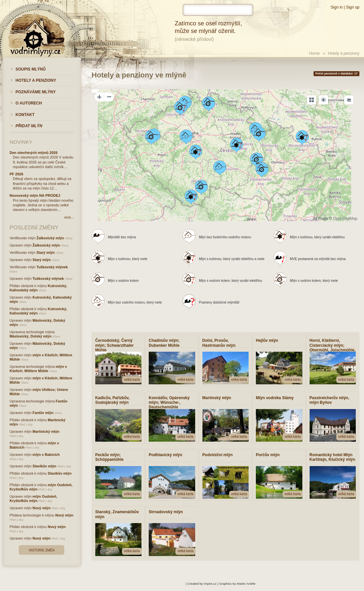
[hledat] (218, 10)
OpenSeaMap (345, 219)
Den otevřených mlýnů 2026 (34, 153)
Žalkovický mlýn (50, 238)
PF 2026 (16, 174)
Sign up (353, 7)
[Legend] (349, 100)
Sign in (337, 7)
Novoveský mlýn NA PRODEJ (35, 195)
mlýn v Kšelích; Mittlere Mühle (38, 369)
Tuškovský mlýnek (52, 267)
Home (315, 53)
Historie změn (42, 550)
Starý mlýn (46, 252)
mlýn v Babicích (46, 455)
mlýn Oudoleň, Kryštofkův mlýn (33, 499)
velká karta (132, 380)
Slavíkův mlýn (45, 466)
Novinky (21, 142)
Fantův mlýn (43, 413)
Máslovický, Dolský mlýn (30, 336)
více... (69, 217)
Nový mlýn (42, 508)
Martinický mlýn (46, 431)
